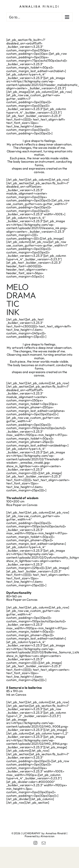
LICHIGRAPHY (32, 833)
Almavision (47, 836)
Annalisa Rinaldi (56, 833)
